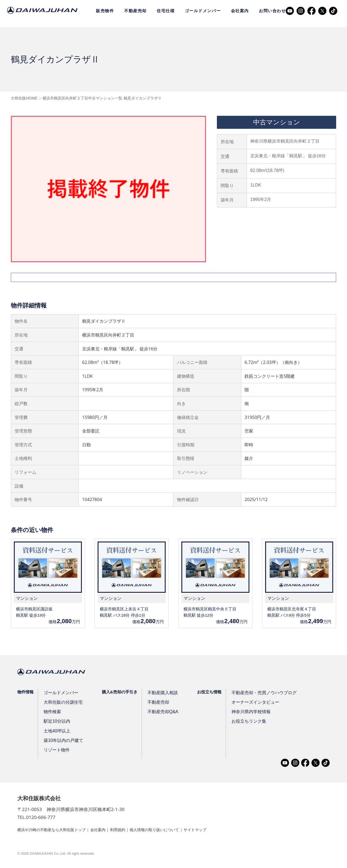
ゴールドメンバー (203, 11)
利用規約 (132, 831)
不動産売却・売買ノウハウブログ (262, 694)
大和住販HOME (24, 98)
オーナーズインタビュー (254, 703)
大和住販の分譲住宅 (63, 703)
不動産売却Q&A (162, 713)
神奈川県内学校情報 (250, 713)
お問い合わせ (272, 11)
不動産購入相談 (162, 694)
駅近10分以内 (57, 722)
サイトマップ (220, 831)
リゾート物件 (57, 751)
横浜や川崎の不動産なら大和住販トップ (56, 831)
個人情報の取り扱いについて (174, 831)
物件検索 (53, 713)
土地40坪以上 (57, 732)
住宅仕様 (166, 11)
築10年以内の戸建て (63, 742)
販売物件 (105, 11)
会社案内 (240, 11)
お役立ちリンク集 (248, 722)
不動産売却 (135, 11)
